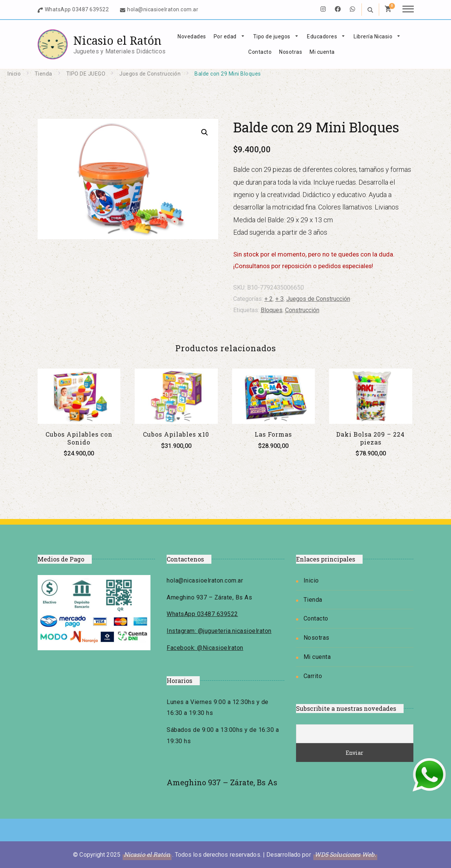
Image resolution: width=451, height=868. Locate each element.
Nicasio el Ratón (117, 40)
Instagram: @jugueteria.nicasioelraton (219, 631)
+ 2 (269, 299)
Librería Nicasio (373, 36)
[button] (205, 132)
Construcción (302, 310)
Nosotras (291, 52)
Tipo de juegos (272, 36)
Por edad (225, 36)
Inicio (311, 580)
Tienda (313, 600)
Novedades (192, 36)
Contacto (260, 52)
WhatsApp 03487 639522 (77, 9)
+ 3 (279, 299)
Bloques (272, 310)
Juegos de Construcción (318, 299)
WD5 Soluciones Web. (345, 854)
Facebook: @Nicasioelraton (205, 648)
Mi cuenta (322, 52)
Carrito (313, 676)
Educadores (322, 36)
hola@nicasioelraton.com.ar (163, 9)
